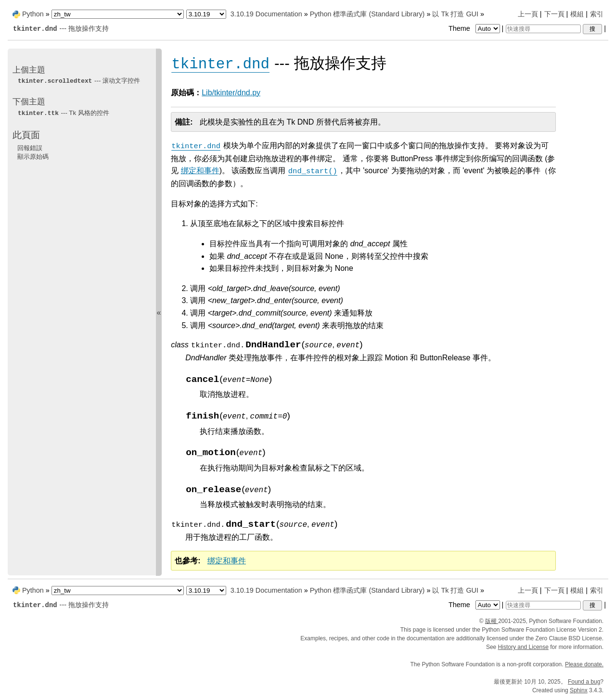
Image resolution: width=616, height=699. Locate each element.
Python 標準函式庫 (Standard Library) (367, 14)
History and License (523, 647)
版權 (492, 621)
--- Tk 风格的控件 (63, 113)
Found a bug (584, 682)
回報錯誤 (30, 148)
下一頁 (554, 14)
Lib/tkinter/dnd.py (231, 93)
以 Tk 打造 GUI (455, 14)
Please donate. (584, 664)
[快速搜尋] (543, 29)
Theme (475, 28)
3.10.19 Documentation (266, 14)
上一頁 (528, 14)
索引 (597, 14)
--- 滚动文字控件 (79, 81)
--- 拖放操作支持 (61, 28)
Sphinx (579, 690)
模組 (577, 14)
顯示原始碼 (33, 157)
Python (33, 14)
